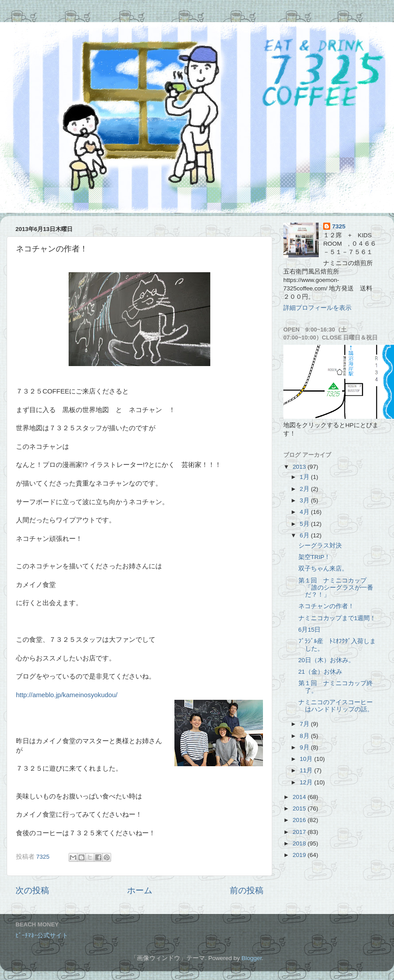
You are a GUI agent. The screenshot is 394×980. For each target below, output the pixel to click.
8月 (305, 736)
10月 (307, 759)
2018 (300, 843)
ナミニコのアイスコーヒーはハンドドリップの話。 (336, 706)
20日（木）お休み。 (326, 660)
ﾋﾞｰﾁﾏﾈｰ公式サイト (42, 936)
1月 (305, 477)
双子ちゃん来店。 (323, 569)
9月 (305, 747)
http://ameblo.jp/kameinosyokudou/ (67, 695)
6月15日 (310, 630)
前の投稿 (247, 890)
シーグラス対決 (320, 546)
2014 (300, 797)
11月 (307, 770)
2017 (300, 832)
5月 (305, 524)
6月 (305, 535)
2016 (300, 820)
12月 (307, 782)
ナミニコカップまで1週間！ (337, 618)
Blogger (251, 958)
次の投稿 (32, 890)
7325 (339, 226)
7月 (305, 724)
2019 (300, 855)
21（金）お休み (320, 672)
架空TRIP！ (315, 557)
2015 (300, 808)
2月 (305, 489)
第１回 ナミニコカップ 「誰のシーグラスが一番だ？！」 (336, 588)
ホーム (140, 890)
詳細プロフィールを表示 (317, 308)
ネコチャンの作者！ (326, 606)
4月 (305, 512)
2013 (300, 467)
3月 (305, 500)
